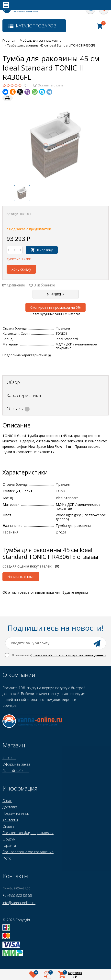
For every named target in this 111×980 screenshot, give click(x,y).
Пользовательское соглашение (28, 852)
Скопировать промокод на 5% (55, 307)
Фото (7, 858)
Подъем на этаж (16, 813)
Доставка (10, 807)
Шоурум (9, 839)
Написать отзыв (21, 577)
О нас (7, 801)
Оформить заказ (16, 764)
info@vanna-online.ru (19, 903)
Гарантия (10, 845)
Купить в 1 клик (19, 259)
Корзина (9, 758)
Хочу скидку (21, 269)
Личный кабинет (16, 771)
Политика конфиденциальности (28, 833)
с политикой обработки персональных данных (69, 655)
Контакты (10, 820)
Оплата (8, 826)
